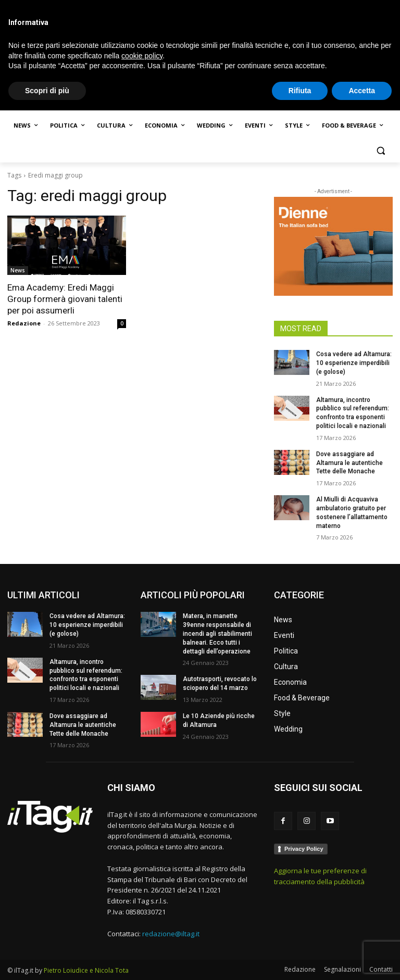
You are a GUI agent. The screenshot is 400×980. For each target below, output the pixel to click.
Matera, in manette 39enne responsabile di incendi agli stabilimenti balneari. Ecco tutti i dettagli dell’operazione (217, 633)
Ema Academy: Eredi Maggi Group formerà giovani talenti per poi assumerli (65, 299)
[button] (380, 151)
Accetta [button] (362, 960)
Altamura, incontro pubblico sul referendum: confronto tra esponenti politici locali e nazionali (86, 675)
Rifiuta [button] (300, 960)
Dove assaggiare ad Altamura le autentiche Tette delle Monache (349, 463)
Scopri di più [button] (47, 960)
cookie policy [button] (142, 925)
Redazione (24, 323)
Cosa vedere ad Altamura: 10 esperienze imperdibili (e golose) (354, 363)
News (18, 270)
